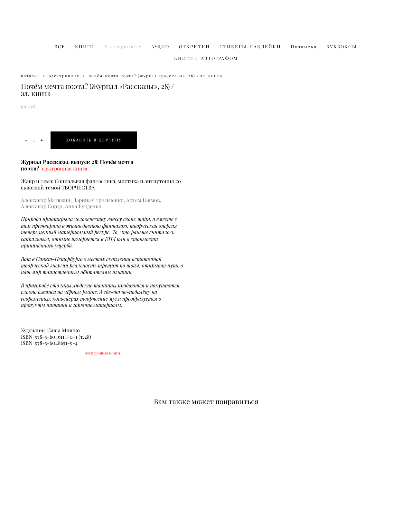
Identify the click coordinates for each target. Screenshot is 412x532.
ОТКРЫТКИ (194, 47)
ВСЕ (60, 47)
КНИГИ (85, 47)
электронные (64, 76)
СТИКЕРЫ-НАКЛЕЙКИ (250, 47)
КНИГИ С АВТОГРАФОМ (206, 58)
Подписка (304, 47)
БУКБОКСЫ (342, 47)
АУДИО (160, 47)
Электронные (123, 47)
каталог (30, 76)
